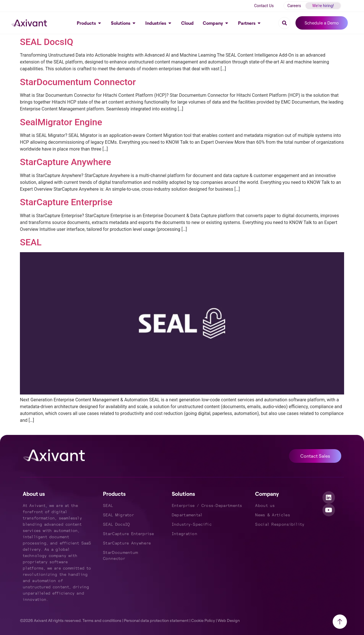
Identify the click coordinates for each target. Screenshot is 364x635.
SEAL (31, 242)
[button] (284, 23)
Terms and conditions (102, 620)
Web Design (229, 620)
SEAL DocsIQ (46, 42)
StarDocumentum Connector (78, 82)
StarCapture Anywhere (66, 162)
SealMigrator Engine (61, 122)
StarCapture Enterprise (66, 202)
